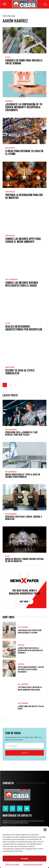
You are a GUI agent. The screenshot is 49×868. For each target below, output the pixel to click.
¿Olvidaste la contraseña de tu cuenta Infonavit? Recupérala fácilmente (24, 107)
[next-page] (16, 385)
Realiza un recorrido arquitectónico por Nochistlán (24, 328)
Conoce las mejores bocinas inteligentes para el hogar (22, 284)
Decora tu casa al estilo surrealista (20, 372)
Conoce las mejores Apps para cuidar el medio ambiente (23, 240)
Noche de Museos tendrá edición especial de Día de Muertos (24, 560)
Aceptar (24, 859)
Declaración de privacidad (33, 864)
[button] (45, 830)
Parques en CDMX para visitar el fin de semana (24, 62)
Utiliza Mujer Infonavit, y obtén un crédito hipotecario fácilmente (31, 669)
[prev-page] (4, 720)
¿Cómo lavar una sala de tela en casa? (31, 707)
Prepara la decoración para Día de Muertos (24, 196)
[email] (24, 746)
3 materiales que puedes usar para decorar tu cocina (30, 631)
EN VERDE (10, 236)
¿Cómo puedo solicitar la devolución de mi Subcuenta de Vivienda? (30, 650)
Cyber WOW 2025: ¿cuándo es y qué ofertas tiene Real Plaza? (21, 433)
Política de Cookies (12, 864)
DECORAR (10, 148)
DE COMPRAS (12, 280)
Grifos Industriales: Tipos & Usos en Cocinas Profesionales (23, 476)
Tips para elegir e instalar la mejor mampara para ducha (30, 688)
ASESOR (9, 101)
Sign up (25, 753)
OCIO (8, 57)
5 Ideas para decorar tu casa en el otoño (24, 152)
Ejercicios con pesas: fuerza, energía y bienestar (23, 518)
